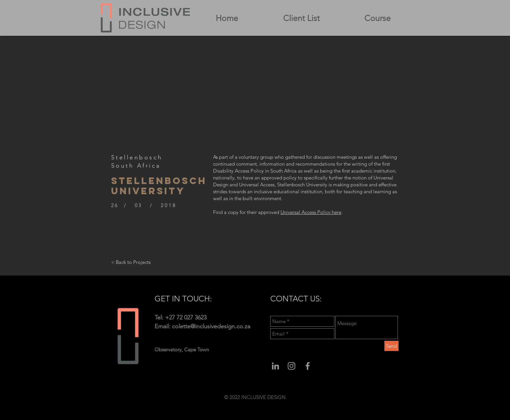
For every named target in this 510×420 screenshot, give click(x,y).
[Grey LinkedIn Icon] (275, 366)
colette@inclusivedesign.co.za (211, 326)
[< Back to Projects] (131, 262)
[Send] (391, 346)
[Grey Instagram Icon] (291, 366)
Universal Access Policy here (311, 212)
